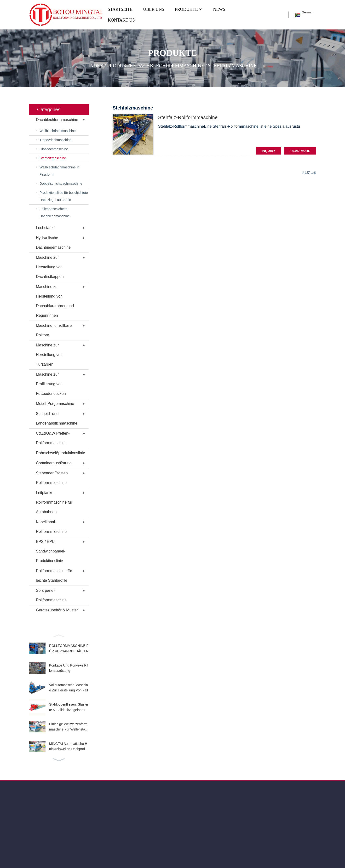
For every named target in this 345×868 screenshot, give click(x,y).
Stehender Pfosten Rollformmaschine (52, 478)
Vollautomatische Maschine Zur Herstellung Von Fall (69, 688)
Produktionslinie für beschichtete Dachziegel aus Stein (64, 196)
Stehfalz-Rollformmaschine (188, 117)
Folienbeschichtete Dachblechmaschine (55, 213)
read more (300, 151)
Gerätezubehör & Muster (57, 610)
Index (96, 65)
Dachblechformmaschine (170, 65)
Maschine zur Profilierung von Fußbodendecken (51, 384)
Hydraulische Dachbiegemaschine (53, 243)
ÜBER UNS (154, 9)
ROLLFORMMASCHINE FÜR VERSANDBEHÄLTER (69, 648)
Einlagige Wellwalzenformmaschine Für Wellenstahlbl (68, 727)
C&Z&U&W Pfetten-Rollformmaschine (53, 438)
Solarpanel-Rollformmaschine (51, 595)
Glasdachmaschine (54, 149)
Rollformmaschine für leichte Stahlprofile (54, 576)
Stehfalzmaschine (232, 65)
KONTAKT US (121, 20)
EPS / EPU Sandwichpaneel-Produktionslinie (51, 551)
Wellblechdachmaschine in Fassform (59, 171)
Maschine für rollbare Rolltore (54, 330)
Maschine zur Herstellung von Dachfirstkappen (50, 267)
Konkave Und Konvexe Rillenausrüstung (69, 668)
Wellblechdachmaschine (58, 131)
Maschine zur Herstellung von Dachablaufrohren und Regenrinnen (55, 301)
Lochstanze (46, 228)
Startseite (120, 9)
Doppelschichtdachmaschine (61, 184)
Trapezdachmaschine (55, 140)
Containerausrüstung (54, 463)
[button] (59, 635)
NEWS (219, 9)
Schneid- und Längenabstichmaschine (57, 418)
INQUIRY (269, 151)
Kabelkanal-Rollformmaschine (51, 527)
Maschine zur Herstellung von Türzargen (49, 355)
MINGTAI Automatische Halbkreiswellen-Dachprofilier (68, 747)
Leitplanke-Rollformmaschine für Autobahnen (54, 502)
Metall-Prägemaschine (55, 404)
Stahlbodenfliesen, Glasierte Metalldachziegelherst (69, 707)
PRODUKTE (189, 9)
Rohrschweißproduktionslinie (60, 453)
